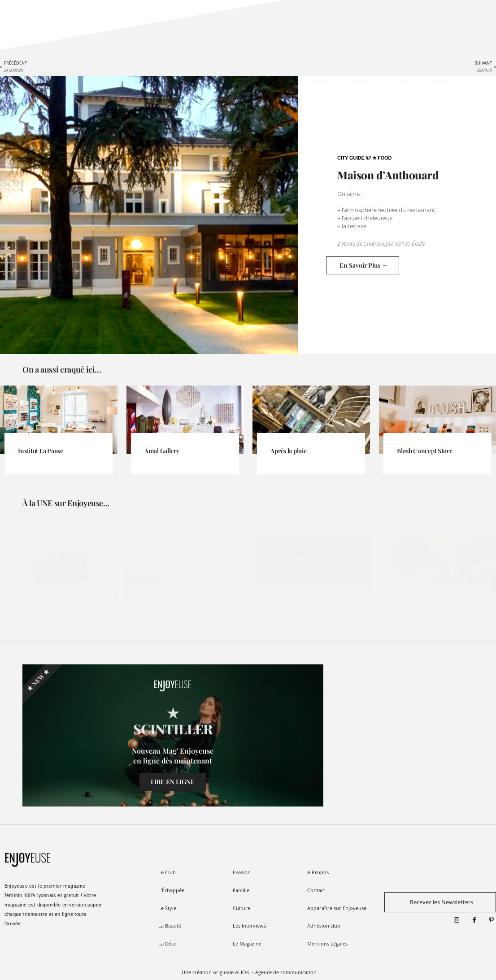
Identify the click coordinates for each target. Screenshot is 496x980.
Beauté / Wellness (198, 81)
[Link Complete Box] (59, 443)
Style (148, 81)
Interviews (440, 81)
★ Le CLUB (57, 81)
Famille (321, 81)
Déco (248, 81)
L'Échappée (107, 81)
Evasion (282, 81)
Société (397, 81)
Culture (359, 81)
